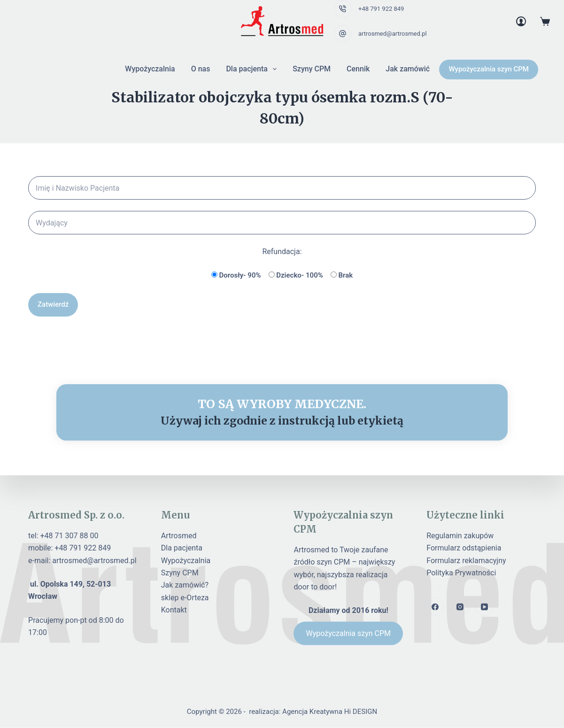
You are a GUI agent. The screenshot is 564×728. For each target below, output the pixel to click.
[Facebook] (435, 607)
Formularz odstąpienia (464, 548)
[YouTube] (485, 607)
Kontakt (174, 610)
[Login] (521, 21)
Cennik (358, 69)
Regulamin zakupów (460, 535)
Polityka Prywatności (461, 573)
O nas (201, 69)
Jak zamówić (408, 69)
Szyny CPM (312, 69)
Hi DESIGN (361, 712)
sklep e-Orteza (185, 597)
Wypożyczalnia (150, 69)
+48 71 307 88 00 (70, 535)
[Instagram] (460, 607)
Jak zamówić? (185, 585)
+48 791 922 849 (381, 9)
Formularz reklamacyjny (466, 560)
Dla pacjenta (253, 69)
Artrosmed (179, 535)
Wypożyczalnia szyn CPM (489, 69)
